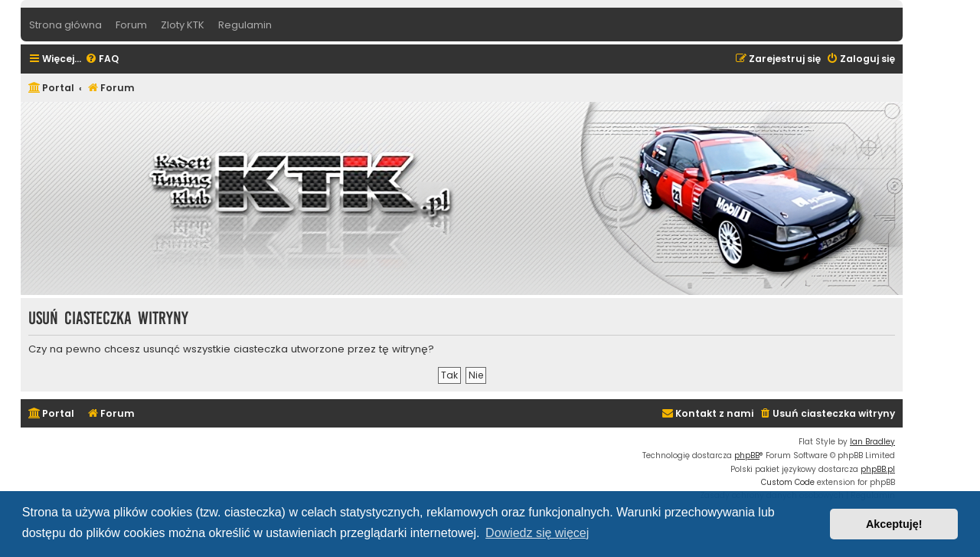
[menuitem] (102, 59)
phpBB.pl (878, 469)
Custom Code (788, 482)
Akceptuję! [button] (894, 524)
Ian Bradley (872, 442)
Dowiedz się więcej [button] (537, 533)
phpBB (747, 455)
